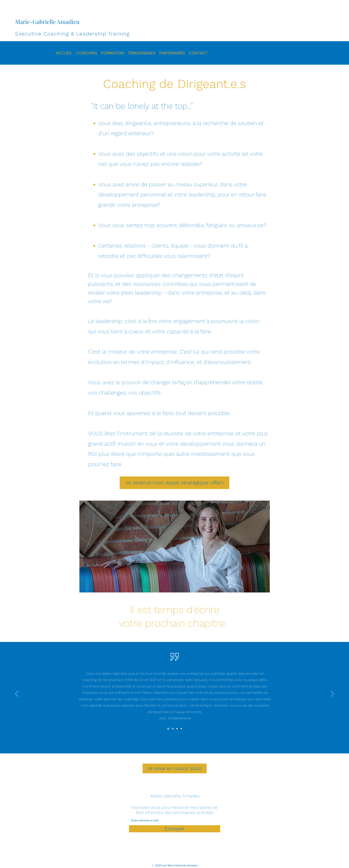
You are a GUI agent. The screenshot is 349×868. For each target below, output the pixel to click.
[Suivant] (332, 694)
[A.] (177, 729)
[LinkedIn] (172, 852)
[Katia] (173, 729)
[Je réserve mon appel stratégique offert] (174, 483)
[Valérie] (181, 729)
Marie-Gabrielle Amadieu (47, 22)
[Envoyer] (175, 829)
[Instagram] (178, 852)
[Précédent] (17, 694)
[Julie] (168, 729)
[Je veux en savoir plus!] (175, 768)
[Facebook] (165, 852)
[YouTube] (184, 852)
